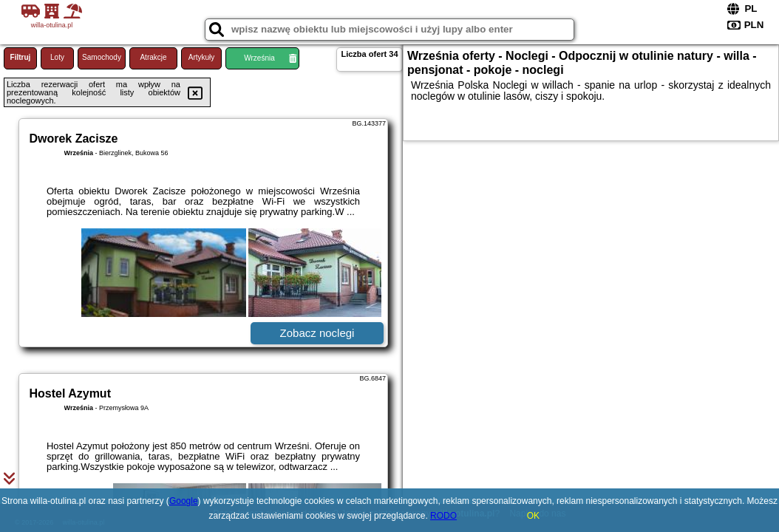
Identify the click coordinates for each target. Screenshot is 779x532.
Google (184, 501)
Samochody (102, 57)
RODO (443, 516)
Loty (57, 57)
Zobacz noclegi (317, 333)
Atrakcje (153, 57)
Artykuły (202, 57)
